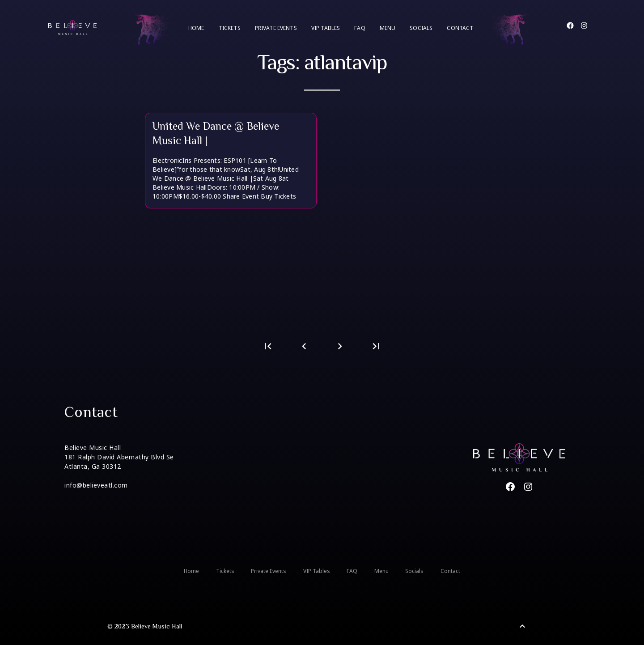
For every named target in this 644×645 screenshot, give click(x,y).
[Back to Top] (522, 626)
